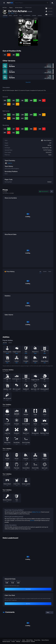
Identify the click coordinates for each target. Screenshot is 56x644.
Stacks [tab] (10, 343)
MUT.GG (5, 8)
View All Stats (28, 589)
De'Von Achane (19, 8)
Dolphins (10, 163)
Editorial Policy (30, 640)
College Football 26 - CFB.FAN (28, 642)
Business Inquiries (6, 642)
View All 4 (28, 82)
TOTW (12, 13)
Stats (20, 16)
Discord (32, 520)
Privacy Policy (37, 640)
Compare (34, 16)
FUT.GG (13, 642)
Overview (5, 16)
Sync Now (28, 604)
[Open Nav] (4, 3)
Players (11, 8)
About (24, 640)
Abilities (15, 16)
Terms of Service (45, 640)
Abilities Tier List (36, 512)
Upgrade (40, 16)
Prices (10, 16)
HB (9, 13)
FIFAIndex (18, 642)
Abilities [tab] (5, 343)
